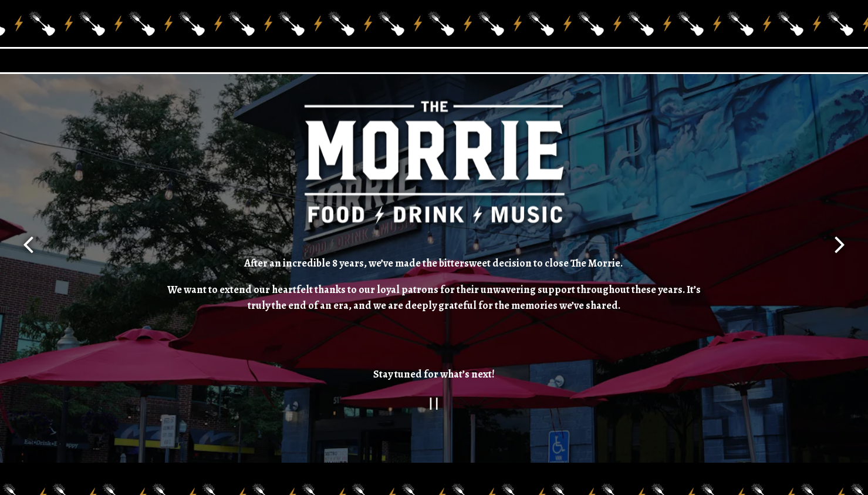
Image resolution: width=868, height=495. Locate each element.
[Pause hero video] (434, 402)
